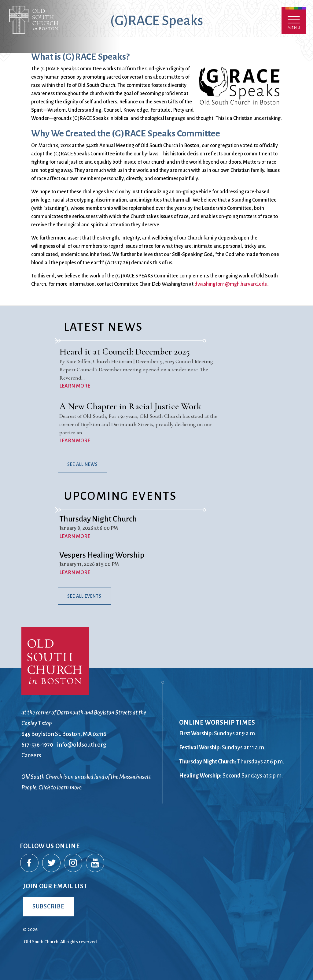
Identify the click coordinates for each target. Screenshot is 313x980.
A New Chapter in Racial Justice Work (130, 406)
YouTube (95, 863)
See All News (83, 464)
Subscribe (48, 906)
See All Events (84, 596)
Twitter (52, 863)
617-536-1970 (37, 745)
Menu (294, 20)
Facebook (30, 863)
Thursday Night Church (98, 519)
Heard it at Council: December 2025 (125, 352)
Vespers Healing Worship (102, 555)
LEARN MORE (75, 386)
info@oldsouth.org (82, 745)
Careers (31, 755)
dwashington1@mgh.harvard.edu (231, 284)
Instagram (73, 863)
